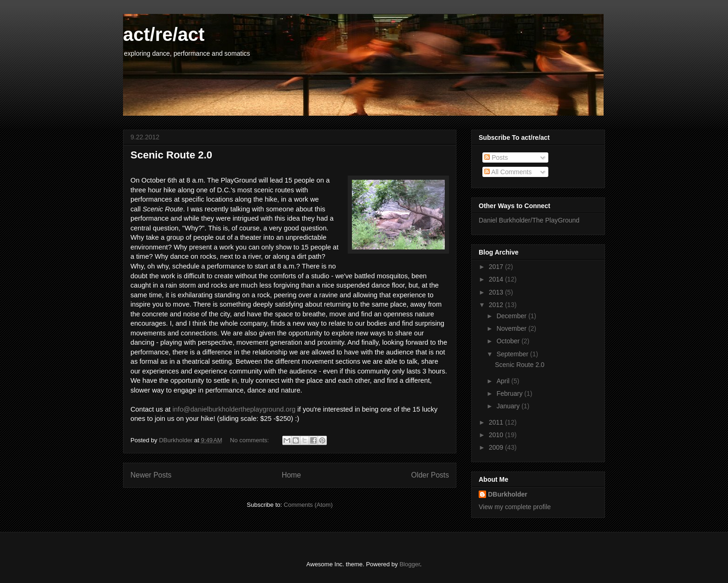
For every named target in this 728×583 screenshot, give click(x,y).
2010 (497, 435)
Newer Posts (151, 475)
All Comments (508, 172)
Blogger (409, 564)
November (512, 328)
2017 (497, 267)
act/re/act (164, 34)
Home (292, 475)
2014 (497, 279)
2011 (497, 422)
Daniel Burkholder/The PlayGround (529, 220)
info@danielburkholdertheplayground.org (234, 409)
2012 (497, 305)
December (512, 316)
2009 (497, 447)
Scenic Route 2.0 (171, 155)
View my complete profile (515, 507)
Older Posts (430, 475)
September (513, 354)
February (510, 393)
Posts (496, 157)
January (509, 406)
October (509, 341)
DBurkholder (508, 494)
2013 (497, 292)
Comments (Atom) (308, 505)
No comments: (250, 440)
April (504, 381)
